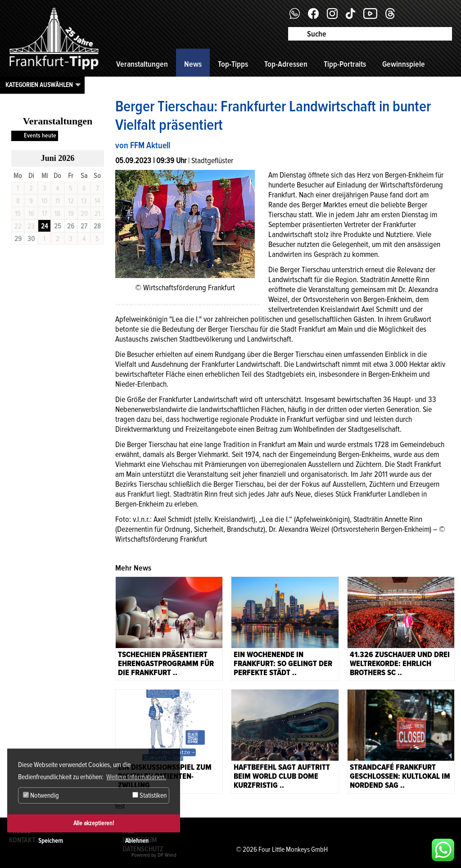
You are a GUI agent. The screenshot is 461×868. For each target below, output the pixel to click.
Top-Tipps (233, 64)
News (193, 64)
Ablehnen (137, 841)
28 (97, 226)
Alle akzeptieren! (94, 823)
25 (58, 226)
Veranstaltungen (142, 64)
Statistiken (149, 795)
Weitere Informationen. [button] (136, 777)
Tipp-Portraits (345, 64)
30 (31, 239)
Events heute (40, 135)
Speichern (51, 841)
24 (44, 226)
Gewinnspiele (404, 64)
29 (18, 239)
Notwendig (41, 795)
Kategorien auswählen (39, 85)
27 (84, 226)
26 (71, 226)
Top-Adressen (286, 64)
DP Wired (167, 855)
